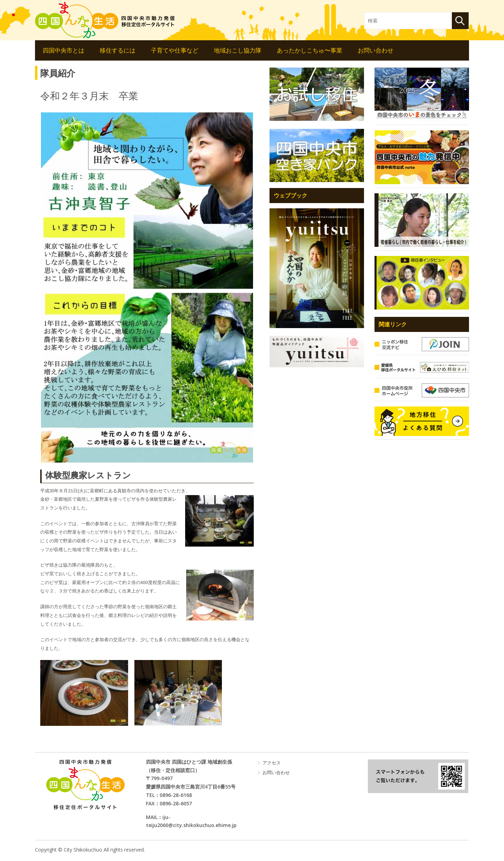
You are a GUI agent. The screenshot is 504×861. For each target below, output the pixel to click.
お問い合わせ (376, 50)
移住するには (118, 50)
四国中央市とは (64, 50)
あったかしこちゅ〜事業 (310, 50)
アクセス (272, 763)
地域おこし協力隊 (238, 50)
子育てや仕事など (175, 50)
